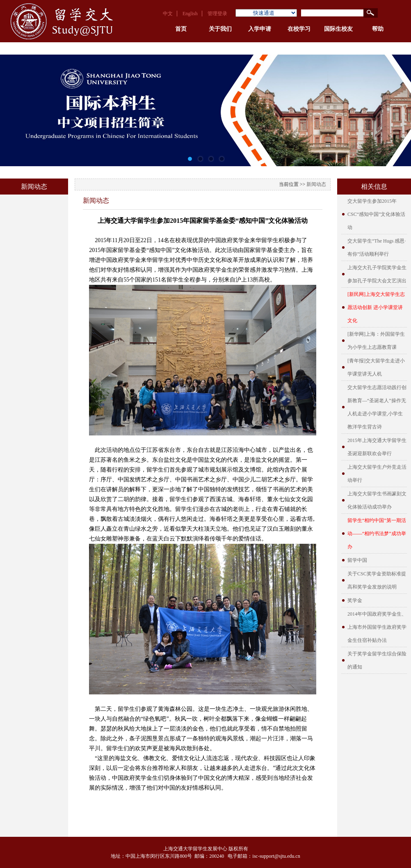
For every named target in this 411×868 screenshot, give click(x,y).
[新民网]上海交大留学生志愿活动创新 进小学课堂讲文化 (376, 307)
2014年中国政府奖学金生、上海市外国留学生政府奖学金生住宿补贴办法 (377, 627)
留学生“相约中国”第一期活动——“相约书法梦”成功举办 (377, 534)
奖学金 (355, 600)
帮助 (378, 29)
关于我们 (220, 29)
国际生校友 (338, 29)
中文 (168, 14)
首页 (181, 29)
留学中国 (357, 560)
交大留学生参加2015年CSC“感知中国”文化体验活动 (376, 214)
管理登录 (217, 14)
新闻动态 (316, 184)
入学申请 (260, 29)
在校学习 (299, 29)
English (190, 14)
